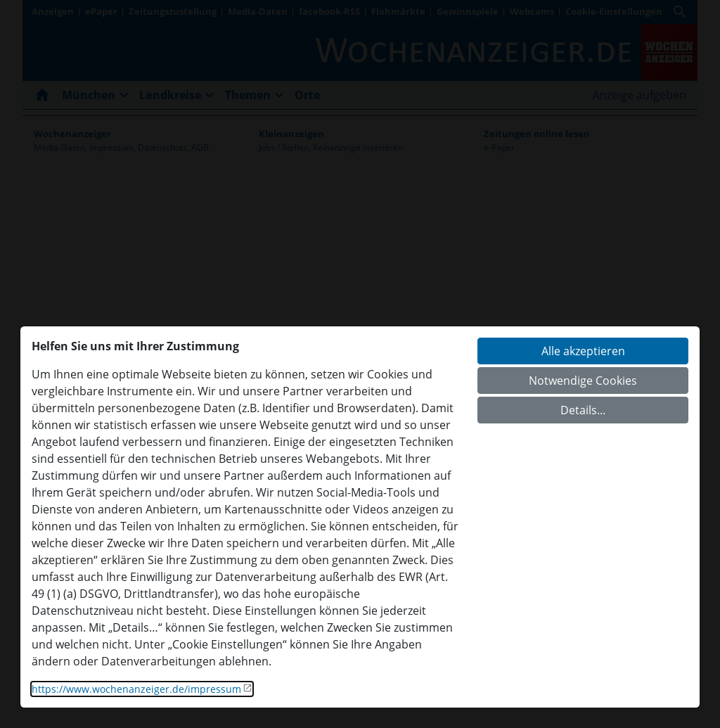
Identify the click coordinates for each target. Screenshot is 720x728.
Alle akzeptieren (583, 351)
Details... (583, 410)
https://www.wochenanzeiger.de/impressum (136, 689)
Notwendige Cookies (583, 381)
